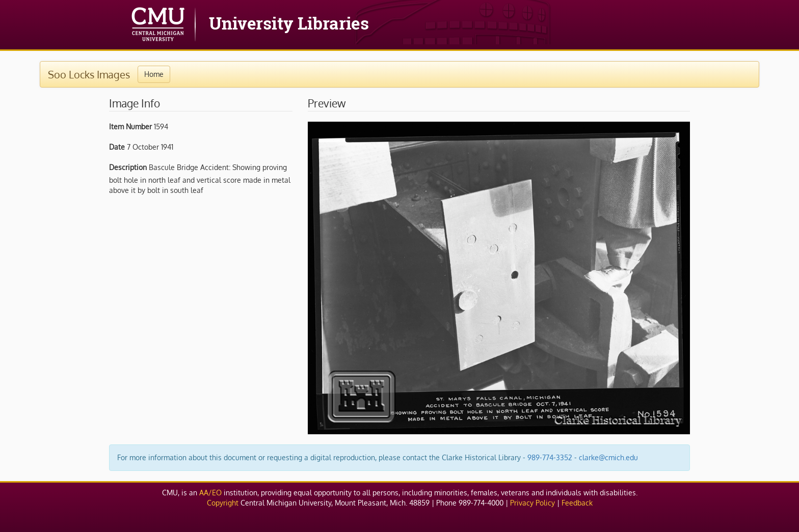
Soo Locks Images (89, 74)
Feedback (577, 503)
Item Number (130, 127)
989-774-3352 (550, 457)
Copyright (223, 503)
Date (117, 147)
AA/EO (210, 493)
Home (154, 74)
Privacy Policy (532, 503)
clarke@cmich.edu (608, 457)
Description (128, 167)
